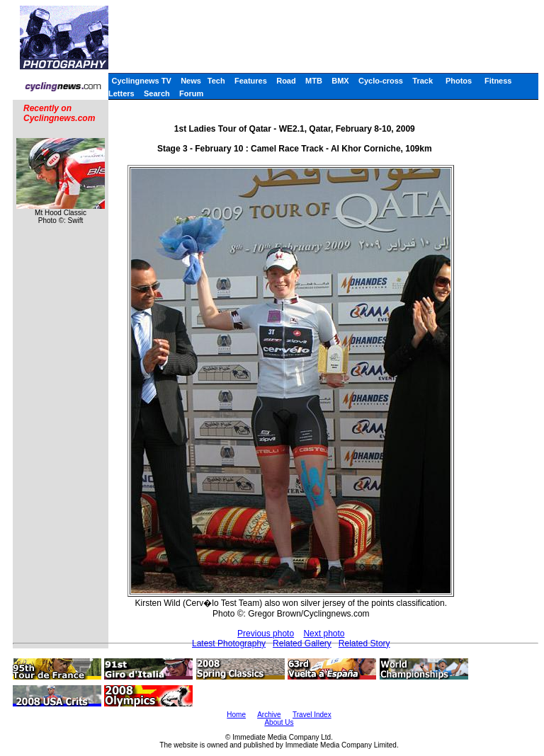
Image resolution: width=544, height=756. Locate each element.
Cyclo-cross (381, 81)
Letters (121, 93)
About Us (279, 722)
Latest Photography (229, 643)
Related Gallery (302, 643)
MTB (314, 81)
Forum (191, 93)
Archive (269, 715)
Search (157, 93)
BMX (340, 81)
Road (286, 81)
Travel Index (312, 715)
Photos (459, 81)
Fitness (498, 81)
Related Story (364, 643)
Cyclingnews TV (141, 81)
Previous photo (266, 634)
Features (251, 81)
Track (423, 81)
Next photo (324, 634)
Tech (216, 81)
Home (236, 715)
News (191, 81)
